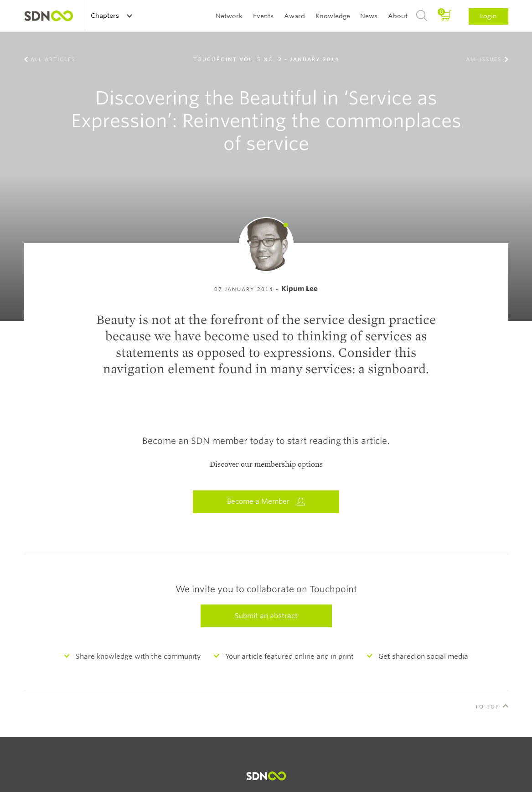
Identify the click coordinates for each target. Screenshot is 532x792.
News (369, 16)
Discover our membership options (266, 464)
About (398, 16)
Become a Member (266, 502)
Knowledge (333, 16)
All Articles (53, 59)
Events (263, 16)
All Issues (484, 59)
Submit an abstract (266, 616)
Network (229, 16)
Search (422, 16)
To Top (487, 707)
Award (294, 16)
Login (488, 16)
